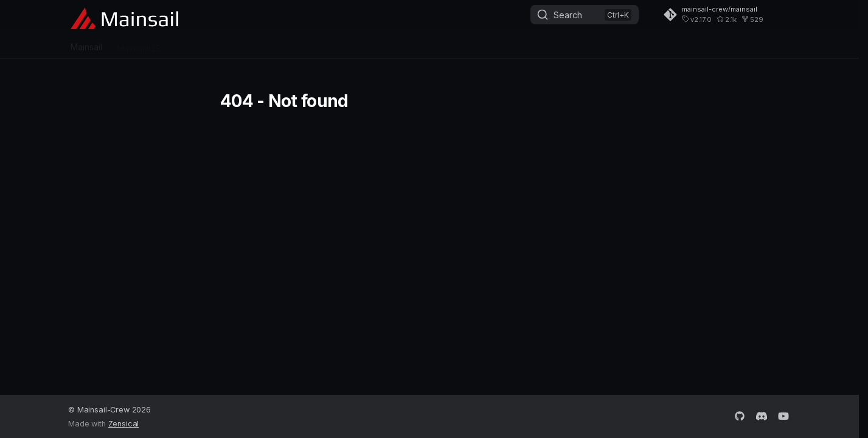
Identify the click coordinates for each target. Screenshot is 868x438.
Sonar (244, 44)
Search (568, 15)
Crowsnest (196, 44)
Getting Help (296, 44)
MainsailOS (139, 44)
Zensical (124, 424)
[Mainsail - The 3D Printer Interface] (124, 16)
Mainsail (86, 44)
